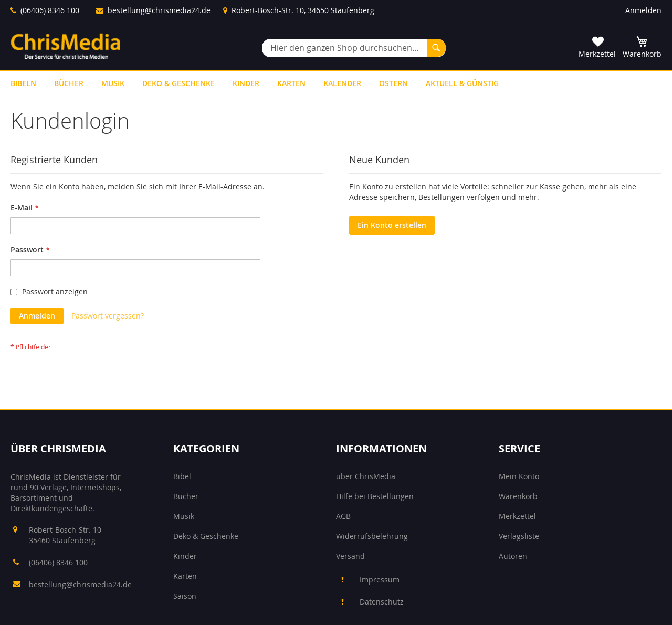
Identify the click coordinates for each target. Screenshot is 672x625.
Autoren (513, 556)
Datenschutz (382, 602)
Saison (185, 596)
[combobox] (354, 48)
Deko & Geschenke (206, 536)
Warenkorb (518, 496)
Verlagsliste (519, 536)
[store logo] (66, 46)
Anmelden (643, 10)
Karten (185, 576)
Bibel (182, 476)
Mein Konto (519, 476)
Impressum (380, 580)
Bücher (186, 496)
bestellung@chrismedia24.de (159, 10)
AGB (343, 516)
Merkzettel (517, 516)
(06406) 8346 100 (50, 10)
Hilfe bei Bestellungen (375, 496)
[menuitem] (23, 83)
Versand (350, 556)
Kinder (185, 556)
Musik (184, 516)
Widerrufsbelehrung (372, 536)
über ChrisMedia (366, 476)
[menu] (336, 83)
